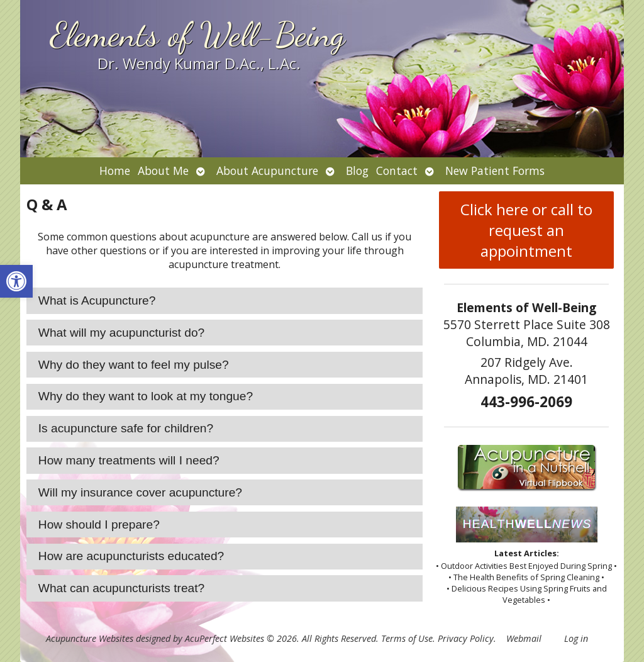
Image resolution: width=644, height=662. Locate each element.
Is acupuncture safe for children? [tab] (126, 428)
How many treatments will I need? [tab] (129, 460)
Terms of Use (407, 638)
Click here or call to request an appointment (526, 230)
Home (115, 171)
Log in (576, 638)
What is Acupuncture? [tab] (97, 300)
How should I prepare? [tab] (99, 525)
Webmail (524, 638)
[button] (16, 281)
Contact (397, 171)
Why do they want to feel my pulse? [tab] (134, 365)
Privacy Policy (466, 638)
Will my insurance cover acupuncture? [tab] (140, 492)
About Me (163, 171)
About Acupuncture (267, 171)
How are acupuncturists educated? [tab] (131, 556)
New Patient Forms (495, 171)
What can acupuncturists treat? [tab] (122, 588)
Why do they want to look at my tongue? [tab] (146, 396)
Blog (357, 171)
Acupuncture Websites (90, 638)
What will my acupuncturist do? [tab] (121, 333)
